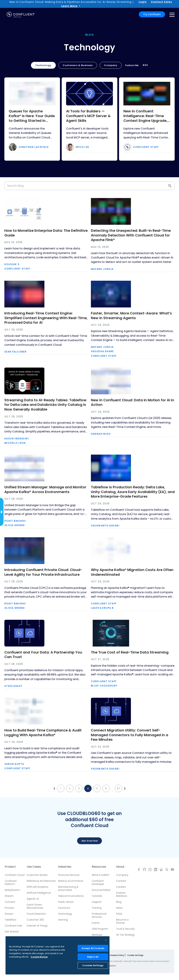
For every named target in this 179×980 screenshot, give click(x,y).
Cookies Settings (93, 965)
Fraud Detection (36, 914)
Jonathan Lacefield (33, 147)
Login (143, 2)
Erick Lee (82, 147)
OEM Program (100, 929)
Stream (9, 896)
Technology (43, 65)
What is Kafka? (101, 875)
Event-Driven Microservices (35, 906)
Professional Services (99, 915)
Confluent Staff (146, 147)
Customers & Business (78, 65)
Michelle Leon (15, 443)
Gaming (63, 920)
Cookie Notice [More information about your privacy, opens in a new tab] (39, 957)
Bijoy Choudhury (104, 686)
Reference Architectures (41, 881)
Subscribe (132, 65)
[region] (58, 955)
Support (97, 902)
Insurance (64, 908)
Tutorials (97, 896)
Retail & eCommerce (71, 881)
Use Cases (34, 867)
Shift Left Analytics (38, 887)
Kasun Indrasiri (17, 439)
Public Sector (66, 902)
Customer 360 (35, 920)
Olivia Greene (15, 525)
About (120, 867)
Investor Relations (122, 894)
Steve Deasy (13, 686)
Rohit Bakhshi (15, 521)
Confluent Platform (11, 882)
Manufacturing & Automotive (68, 888)
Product (10, 867)
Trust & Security (125, 929)
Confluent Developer (98, 882)
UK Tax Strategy (125, 935)
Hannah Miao (101, 434)
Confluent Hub (13, 926)
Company (111, 65)
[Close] (106, 940)
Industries (65, 867)
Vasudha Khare (102, 351)
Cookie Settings (135, 955)
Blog (119, 902)
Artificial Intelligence (39, 893)
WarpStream (12, 890)
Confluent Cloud (15, 875)
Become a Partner (122, 921)
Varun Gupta (14, 764)
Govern (9, 914)
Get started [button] (90, 841)
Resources (99, 867)
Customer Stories (37, 875)
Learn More (69, 6)
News (119, 908)
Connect (10, 902)
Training (97, 908)
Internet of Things (37, 926)
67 (119, 788)
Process (9, 908)
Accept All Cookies (93, 948)
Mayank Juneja (102, 269)
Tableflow (10, 920)
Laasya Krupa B (102, 608)
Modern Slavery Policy (113, 955)
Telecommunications (71, 896)
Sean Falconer (15, 352)
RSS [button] (145, 65)
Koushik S (12, 264)
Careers (121, 887)
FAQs (119, 914)
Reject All (93, 957)
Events (96, 923)
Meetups (97, 935)
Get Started (12, 932)
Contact (121, 881)
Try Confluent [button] (152, 14)
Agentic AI (33, 899)
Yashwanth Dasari (105, 526)
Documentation (101, 890)
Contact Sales (161, 2)
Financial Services (69, 875)
